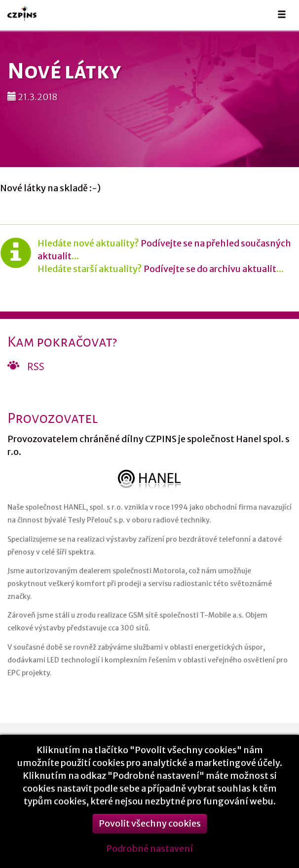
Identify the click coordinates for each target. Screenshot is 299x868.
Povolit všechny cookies (150, 829)
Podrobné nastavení (149, 854)
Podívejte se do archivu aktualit (210, 269)
